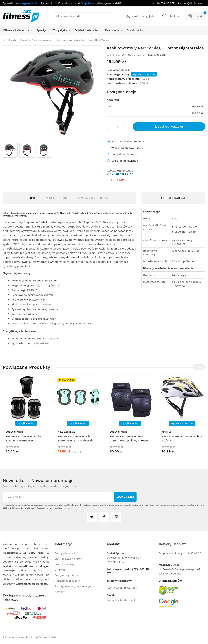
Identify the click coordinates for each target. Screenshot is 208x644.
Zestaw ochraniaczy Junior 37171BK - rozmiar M (24, 439)
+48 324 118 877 (163, 3)
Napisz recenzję (137, 55)
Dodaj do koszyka (169, 127)
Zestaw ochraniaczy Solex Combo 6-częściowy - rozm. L (129, 441)
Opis (32, 198)
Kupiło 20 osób (157, 55)
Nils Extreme (66, 432)
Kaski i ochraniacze (42, 40)
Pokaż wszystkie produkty (128, 141)
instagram (116, 517)
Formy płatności (65, 553)
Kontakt (60, 592)
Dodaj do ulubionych (124, 154)
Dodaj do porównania (125, 161)
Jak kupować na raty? (68, 559)
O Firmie (60, 570)
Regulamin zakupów (67, 581)
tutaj (70, 508)
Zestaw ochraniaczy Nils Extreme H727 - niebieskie (76, 439)
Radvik (125, 70)
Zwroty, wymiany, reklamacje (73, 586)
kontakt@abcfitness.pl (121, 600)
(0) (124, 55)
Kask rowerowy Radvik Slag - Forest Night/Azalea (82, 40)
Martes (167, 432)
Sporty (13, 40)
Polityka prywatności (68, 575)
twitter (92, 517)
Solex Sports (15, 432)
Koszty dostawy (65, 564)
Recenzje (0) (56, 198)
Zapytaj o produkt (93, 198)
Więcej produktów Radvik (127, 148)
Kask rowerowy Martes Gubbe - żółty (182, 439)
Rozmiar (114, 100)
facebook (104, 517)
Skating (24, 40)
